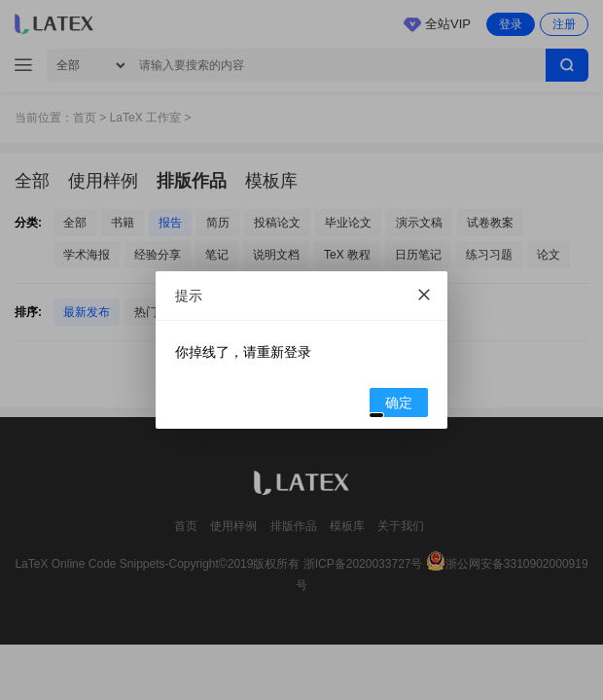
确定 (391, 405)
